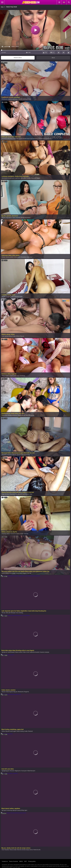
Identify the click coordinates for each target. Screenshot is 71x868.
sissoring (10, 810)
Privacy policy (32, 861)
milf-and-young (34, 139)
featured (31, 731)
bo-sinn (12, 771)
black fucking (20, 731)
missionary (27, 455)
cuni (18, 376)
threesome (5, 99)
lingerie (25, 573)
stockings (23, 376)
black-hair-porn (32, 771)
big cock (20, 494)
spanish (18, 218)
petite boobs (26, 494)
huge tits (27, 692)
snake (26, 731)
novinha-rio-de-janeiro (7, 139)
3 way (14, 336)
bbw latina (24, 178)
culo (3, 336)
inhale (4, 257)
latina (3, 376)
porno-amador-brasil (25, 139)
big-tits (4, 218)
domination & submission (8, 178)
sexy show (5, 415)
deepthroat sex (22, 415)
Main (2, 7)
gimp (14, 218)
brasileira (4, 455)
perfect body (20, 455)
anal (31, 494)
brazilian (7, 850)
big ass (22, 336)
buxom (4, 692)
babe (21, 297)
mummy (4, 534)
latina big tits (10, 692)
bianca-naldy (13, 850)
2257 (25, 861)
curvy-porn (24, 771)
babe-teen (16, 139)
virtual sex (13, 534)
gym (26, 810)
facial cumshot (10, 257)
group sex (5, 652)
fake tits (20, 99)
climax (18, 336)
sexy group (31, 415)
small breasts (11, 652)
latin (13, 297)
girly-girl (15, 810)
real (3, 850)
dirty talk (8, 613)
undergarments (27, 99)
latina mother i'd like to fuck (22, 652)
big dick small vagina (11, 731)
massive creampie (45, 652)
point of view (20, 534)
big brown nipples (36, 178)
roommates (13, 573)
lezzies (4, 297)
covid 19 (9, 297)
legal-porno (18, 771)
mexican (10, 455)
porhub (10, 99)
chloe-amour (17, 257)
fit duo (4, 613)
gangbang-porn (6, 771)
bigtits (7, 376)
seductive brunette (35, 652)
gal (27, 415)
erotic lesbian (5, 573)
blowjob (13, 613)
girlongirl (17, 297)
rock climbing (20, 613)
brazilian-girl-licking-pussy (45, 139)
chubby (29, 178)
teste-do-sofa (37, 850)
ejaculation (9, 218)
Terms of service (13, 861)
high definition (6, 494)
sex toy (29, 573)
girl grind (4, 810)
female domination (26, 218)
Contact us (5, 861)
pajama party (13, 376)
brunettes (24, 257)
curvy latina (19, 573)
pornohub (15, 99)
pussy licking (8, 336)
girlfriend (18, 178)
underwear (30, 257)
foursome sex (14, 494)
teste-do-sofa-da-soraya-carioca (25, 850)
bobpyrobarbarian (13, 415)
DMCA (21, 861)
